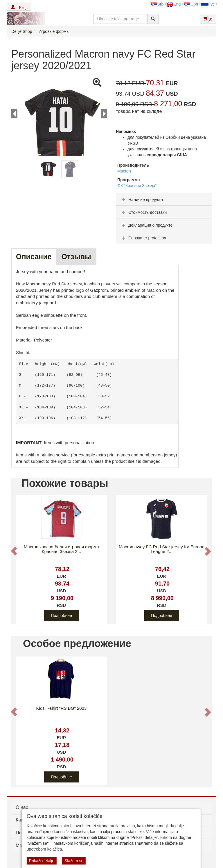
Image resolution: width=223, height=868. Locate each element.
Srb (157, 4)
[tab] (164, 199)
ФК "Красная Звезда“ (137, 186)
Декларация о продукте (146, 225)
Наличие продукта (142, 200)
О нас (22, 807)
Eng (173, 4)
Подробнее (61, 616)
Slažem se (74, 861)
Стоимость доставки (143, 212)
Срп (191, 4)
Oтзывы (76, 257)
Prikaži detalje (42, 861)
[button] (19, 7)
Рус (208, 4)
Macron (124, 171)
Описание (34, 257)
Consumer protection (143, 238)
